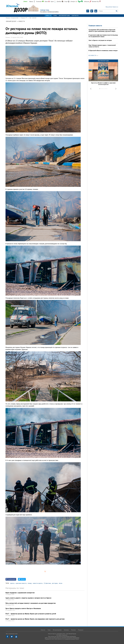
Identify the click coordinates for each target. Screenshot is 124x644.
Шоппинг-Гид (95, 1)
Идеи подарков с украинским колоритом (20, 593)
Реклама (73, 630)
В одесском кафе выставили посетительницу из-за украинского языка (103, 36)
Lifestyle (73, 1)
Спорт (66, 1)
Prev (91, 89)
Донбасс (59, 1)
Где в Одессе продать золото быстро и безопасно (23, 608)
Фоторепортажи (64, 16)
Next (116, 89)
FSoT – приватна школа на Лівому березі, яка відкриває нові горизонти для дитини (35, 619)
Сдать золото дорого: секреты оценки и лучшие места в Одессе (28, 598)
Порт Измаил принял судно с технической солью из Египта (102, 46)
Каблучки (87, 1)
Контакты (75, 16)
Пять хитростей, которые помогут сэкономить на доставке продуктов (31, 603)
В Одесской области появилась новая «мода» (103, 50)
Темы (55, 16)
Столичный (39, 1)
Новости (22, 21)
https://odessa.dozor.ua (22, 8)
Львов (46, 1)
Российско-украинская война (49, 12)
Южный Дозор (11, 21)
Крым (52, 1)
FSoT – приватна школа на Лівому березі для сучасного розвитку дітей (31, 614)
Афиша (31, 1)
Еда (80, 2)
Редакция (81, 630)
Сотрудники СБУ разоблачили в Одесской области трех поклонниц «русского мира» (102, 30)
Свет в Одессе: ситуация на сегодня (100, 40)
